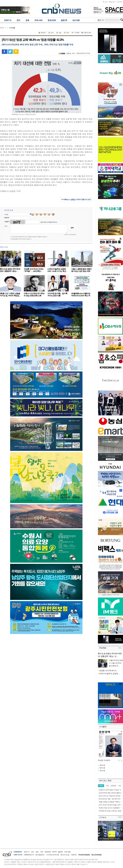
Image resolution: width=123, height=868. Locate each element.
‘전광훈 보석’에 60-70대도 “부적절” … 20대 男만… (34, 270)
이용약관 (74, 855)
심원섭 (69, 53)
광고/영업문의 (40, 855)
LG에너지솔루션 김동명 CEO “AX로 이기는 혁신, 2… (57, 271)
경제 (37, 852)
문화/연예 (48, 852)
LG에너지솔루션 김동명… (109, 674)
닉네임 (6, 214)
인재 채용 (67, 852)
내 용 (6, 226)
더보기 (120, 648)
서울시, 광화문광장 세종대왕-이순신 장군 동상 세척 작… (81, 271)
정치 (33, 852)
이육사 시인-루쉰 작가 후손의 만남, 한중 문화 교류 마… (34, 296)
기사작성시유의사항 (52, 855)
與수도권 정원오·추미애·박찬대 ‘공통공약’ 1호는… (10, 270)
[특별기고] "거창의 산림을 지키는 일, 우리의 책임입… (10, 294)
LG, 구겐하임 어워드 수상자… (111, 838)
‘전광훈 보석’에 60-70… (108, 670)
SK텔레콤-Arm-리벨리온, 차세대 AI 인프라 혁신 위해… (81, 296)
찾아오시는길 (65, 855)
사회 (41, 852)
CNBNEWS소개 (29, 855)
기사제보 (119, 2)
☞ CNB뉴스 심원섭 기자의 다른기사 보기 (76, 199)
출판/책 (60, 852)
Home (2, 28)
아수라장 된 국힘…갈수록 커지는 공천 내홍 (57, 294)
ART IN (54, 852)
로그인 (105, 2)
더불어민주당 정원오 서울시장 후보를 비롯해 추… (116, 663)
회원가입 (112, 2)
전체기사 (27, 852)
